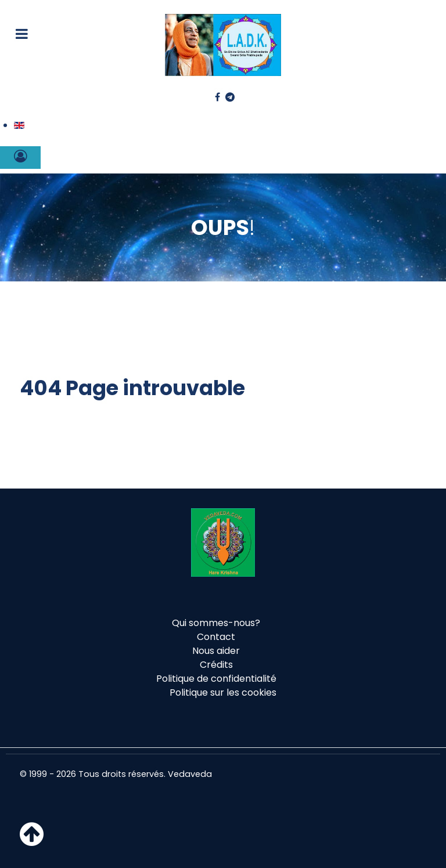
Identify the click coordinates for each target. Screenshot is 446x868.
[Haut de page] (32, 841)
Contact (216, 637)
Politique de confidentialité (216, 679)
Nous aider (216, 651)
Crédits (216, 665)
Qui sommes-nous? (216, 623)
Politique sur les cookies (223, 692)
